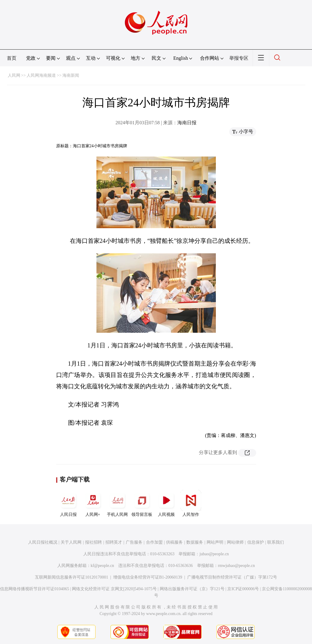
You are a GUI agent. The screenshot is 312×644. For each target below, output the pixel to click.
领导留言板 (142, 503)
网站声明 (215, 542)
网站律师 (235, 542)
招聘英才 (114, 542)
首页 (12, 58)
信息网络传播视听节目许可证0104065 (34, 589)
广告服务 (134, 542)
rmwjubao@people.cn (236, 566)
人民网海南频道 (41, 75)
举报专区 (239, 58)
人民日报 (68, 503)
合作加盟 (154, 542)
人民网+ (93, 503)
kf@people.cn (103, 566)
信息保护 (256, 542)
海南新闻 (71, 75)
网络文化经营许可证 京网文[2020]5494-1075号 (114, 589)
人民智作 (191, 503)
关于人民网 (71, 542)
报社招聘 (93, 542)
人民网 (14, 75)
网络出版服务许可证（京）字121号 (192, 589)
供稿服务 (174, 542)
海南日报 (187, 123)
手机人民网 (117, 503)
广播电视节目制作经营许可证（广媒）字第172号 (232, 577)
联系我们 (276, 542)
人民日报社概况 (43, 542)
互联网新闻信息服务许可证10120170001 (72, 577)
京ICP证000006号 (243, 589)
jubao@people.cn (214, 554)
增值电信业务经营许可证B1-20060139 (148, 577)
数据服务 (195, 542)
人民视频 (166, 503)
